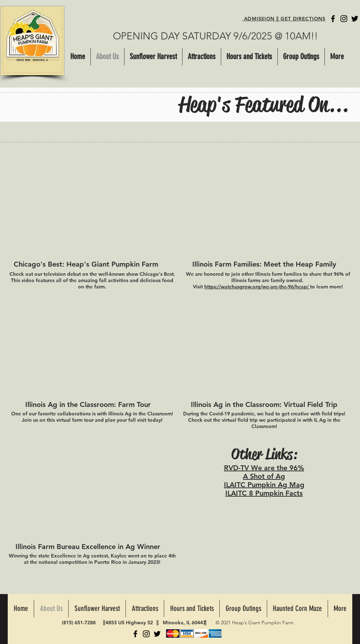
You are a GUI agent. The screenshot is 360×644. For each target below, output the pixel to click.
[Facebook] (333, 19)
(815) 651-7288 (79, 623)
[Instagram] (344, 19)
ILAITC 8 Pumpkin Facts (264, 493)
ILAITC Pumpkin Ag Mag (264, 485)
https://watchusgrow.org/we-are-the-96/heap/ (257, 287)
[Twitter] (355, 19)
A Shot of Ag (264, 476)
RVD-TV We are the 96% (264, 468)
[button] (202, 57)
